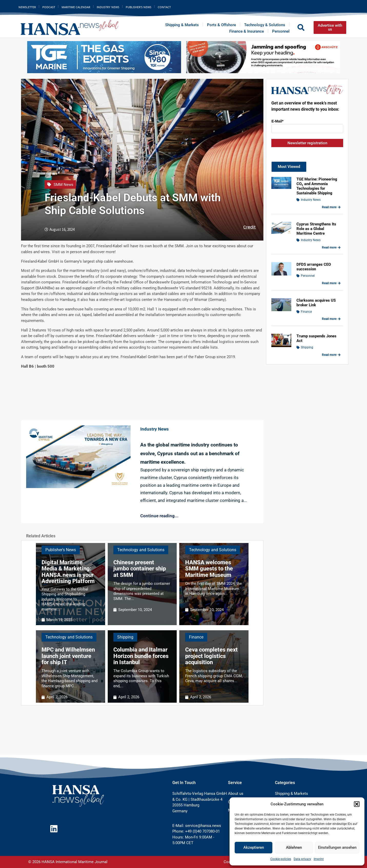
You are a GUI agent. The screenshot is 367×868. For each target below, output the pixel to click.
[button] (357, 804)
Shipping (125, 637)
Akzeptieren (254, 847)
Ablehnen (294, 847)
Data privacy (302, 859)
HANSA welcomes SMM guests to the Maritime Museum (209, 569)
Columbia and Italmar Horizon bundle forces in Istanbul (141, 656)
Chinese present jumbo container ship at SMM (140, 569)
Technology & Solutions (265, 25)
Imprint (319, 859)
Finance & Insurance (247, 31)
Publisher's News (61, 550)
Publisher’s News (138, 7)
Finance (196, 637)
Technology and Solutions (141, 550)
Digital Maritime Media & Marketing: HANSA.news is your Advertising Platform (68, 572)
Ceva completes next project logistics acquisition (211, 656)
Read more (331, 207)
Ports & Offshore (221, 25)
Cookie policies (281, 859)
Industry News (108, 7)
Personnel (281, 31)
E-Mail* (277, 121)
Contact (164, 7)
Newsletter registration (307, 143)
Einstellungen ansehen (337, 847)
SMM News (63, 185)
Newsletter (27, 7)
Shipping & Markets (182, 25)
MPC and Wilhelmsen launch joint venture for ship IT (68, 656)
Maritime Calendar (76, 7)
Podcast (49, 7)
